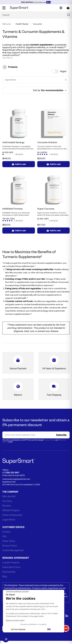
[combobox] (36, 80)
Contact (6, 532)
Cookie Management (13, 550)
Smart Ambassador (12, 515)
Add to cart (19, 164)
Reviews (7, 506)
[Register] (61, 435)
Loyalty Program (11, 563)
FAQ (4, 536)
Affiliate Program (11, 510)
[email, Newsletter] (36, 435)
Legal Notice (9, 520)
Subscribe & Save (11, 567)
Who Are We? (9, 496)
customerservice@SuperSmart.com (16, 479)
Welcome (7, 24)
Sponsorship (9, 572)
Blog (5, 576)
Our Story (7, 501)
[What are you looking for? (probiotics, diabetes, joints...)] (36, 15)
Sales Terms (9, 541)
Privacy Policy (49, 440)
